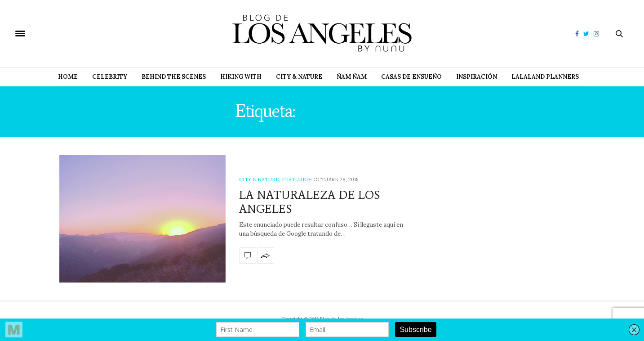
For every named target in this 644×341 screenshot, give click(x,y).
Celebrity (110, 77)
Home (68, 77)
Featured (296, 179)
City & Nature (299, 77)
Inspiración (477, 77)
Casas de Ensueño (411, 77)
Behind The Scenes (174, 77)
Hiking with (241, 77)
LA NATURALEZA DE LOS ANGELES (309, 202)
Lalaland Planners (545, 77)
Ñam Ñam (352, 77)
